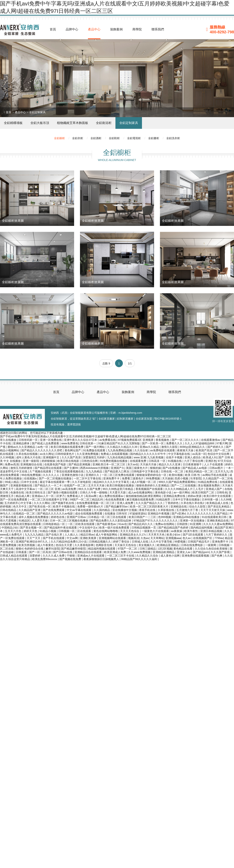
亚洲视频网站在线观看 (113, 538)
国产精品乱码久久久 (141, 524)
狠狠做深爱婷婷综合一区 (152, 475)
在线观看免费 (138, 461)
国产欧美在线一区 (40, 506)
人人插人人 (72, 535)
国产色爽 (217, 556)
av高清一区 (199, 454)
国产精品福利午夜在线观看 (61, 528)
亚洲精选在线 (179, 506)
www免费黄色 (70, 443)
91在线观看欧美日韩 (215, 517)
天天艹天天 (34, 538)
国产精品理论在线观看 (49, 468)
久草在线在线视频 (27, 454)
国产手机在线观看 (54, 538)
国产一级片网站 (96, 447)
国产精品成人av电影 (195, 468)
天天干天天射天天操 (213, 510)
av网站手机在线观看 (215, 475)
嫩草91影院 (53, 549)
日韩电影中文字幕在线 (145, 471)
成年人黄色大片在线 (29, 457)
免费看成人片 (75, 496)
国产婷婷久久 (216, 447)
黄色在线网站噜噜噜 (106, 531)
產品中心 (94, 29)
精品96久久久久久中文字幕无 (112, 482)
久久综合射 (142, 450)
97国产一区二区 (128, 549)
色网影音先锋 (104, 545)
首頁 (53, 29)
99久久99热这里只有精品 (118, 489)
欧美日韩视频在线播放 (121, 485)
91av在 (122, 524)
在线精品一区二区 (24, 514)
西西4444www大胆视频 (95, 468)
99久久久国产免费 (90, 489)
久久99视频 (7, 457)
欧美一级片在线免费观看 (115, 528)
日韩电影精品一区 (54, 524)
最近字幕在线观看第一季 (55, 482)
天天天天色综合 (130, 531)
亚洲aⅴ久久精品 (150, 447)
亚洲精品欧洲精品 (164, 552)
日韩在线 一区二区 (173, 471)
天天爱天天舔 (118, 492)
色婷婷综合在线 (34, 549)
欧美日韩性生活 (36, 492)
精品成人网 (23, 496)
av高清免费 (70, 489)
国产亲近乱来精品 (219, 506)
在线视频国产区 (203, 538)
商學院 (137, 29)
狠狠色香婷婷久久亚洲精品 (153, 485)
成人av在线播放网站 (141, 492)
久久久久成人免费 (54, 556)
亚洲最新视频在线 (22, 485)
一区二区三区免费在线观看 (118, 475)
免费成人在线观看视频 (115, 454)
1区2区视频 (165, 549)
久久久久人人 (51, 475)
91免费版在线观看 (94, 450)
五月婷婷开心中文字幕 (18, 503)
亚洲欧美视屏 (89, 538)
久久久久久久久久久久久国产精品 (208, 514)
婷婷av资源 (195, 496)
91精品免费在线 (208, 482)
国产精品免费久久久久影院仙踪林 (111, 521)
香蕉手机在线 (148, 510)
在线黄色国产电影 (56, 464)
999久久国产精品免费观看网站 (178, 482)
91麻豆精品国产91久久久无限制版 (119, 443)
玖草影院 (196, 478)
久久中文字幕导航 (162, 542)
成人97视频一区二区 (144, 482)
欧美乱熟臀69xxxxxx (45, 559)
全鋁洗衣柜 (173, 138)
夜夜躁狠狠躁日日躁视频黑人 (102, 559)
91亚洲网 (196, 524)
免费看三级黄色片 (133, 478)
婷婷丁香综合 (122, 542)
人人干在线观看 (214, 464)
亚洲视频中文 (51, 457)
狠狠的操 (155, 468)
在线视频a (31, 478)
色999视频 (165, 517)
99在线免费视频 (31, 475)
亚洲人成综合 (193, 457)
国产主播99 (71, 468)
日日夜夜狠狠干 (193, 464)
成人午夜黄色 (46, 545)
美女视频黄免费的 (209, 485)
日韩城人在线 (140, 542)
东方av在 (133, 464)
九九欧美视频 (156, 457)
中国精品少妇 (10, 528)
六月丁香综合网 (194, 461)
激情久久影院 (170, 447)
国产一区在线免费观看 (14, 499)
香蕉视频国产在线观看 (150, 489)
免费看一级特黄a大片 (91, 506)
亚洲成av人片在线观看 (91, 556)
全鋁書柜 (154, 138)
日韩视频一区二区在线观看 (75, 531)
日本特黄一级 (210, 499)
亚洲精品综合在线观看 (89, 552)
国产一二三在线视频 (184, 485)
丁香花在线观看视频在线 (69, 471)
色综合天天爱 (64, 545)
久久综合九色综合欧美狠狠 (212, 549)
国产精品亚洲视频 (80, 464)
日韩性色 (222, 492)
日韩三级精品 (148, 549)
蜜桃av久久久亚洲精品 (22, 447)
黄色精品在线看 (183, 549)
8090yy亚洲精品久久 (193, 447)
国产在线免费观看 (54, 510)
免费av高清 (12, 464)
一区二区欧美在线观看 (81, 524)
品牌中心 (72, 29)
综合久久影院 (198, 506)
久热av (145, 538)
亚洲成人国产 (214, 489)
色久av (187, 538)
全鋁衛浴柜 (104, 123)
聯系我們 (158, 29)
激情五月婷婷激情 (22, 468)
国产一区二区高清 (40, 552)
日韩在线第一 (88, 443)
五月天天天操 (97, 485)
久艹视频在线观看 (41, 471)
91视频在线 (175, 461)
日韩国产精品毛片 (199, 542)
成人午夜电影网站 (107, 535)
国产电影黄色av (107, 524)
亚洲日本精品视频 (212, 531)
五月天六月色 (13, 531)
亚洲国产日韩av (77, 517)
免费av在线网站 (165, 524)
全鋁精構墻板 (13, 123)
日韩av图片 (217, 468)
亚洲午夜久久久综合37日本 (81, 440)
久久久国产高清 (72, 457)
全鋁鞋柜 (114, 138)
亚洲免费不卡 (112, 478)
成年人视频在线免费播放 (34, 517)
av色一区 (43, 447)
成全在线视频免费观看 (89, 514)
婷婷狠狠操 (49, 461)
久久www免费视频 (140, 552)
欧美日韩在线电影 (69, 461)
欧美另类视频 (27, 545)
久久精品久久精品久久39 (123, 447)
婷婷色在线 (58, 517)
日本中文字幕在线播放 (186, 499)
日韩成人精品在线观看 (14, 556)
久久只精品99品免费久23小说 (69, 542)
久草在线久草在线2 (193, 503)
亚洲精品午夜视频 (159, 514)
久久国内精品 (102, 510)
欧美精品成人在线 (218, 503)
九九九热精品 (94, 471)
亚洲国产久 (118, 468)
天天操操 (168, 478)
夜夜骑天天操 (186, 450)
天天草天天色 (157, 535)
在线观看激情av (211, 440)
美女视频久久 (147, 545)
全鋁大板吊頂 (40, 123)
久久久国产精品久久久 (150, 503)
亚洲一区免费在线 (51, 440)
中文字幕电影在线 (179, 454)
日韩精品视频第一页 (144, 528)
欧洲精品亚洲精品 (168, 545)
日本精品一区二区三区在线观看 (108, 517)
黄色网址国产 (73, 450)
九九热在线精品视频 (120, 457)
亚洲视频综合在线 (32, 464)
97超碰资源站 (138, 514)
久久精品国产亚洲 (30, 510)
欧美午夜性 (191, 531)
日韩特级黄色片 (65, 454)
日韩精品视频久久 (100, 542)
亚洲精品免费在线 (175, 496)
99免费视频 (153, 478)
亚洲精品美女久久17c (133, 535)
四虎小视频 (182, 478)
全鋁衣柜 (78, 138)
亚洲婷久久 (93, 475)
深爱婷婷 (35, 556)
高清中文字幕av (26, 489)
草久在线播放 (9, 440)
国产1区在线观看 (193, 535)
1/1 (130, 363)
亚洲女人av (184, 552)
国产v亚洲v (178, 514)
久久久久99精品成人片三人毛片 (185, 489)
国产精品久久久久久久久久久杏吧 (42, 450)
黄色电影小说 (164, 492)
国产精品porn (201, 552)
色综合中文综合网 (219, 454)
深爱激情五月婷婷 (94, 457)
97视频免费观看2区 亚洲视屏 (136, 440)
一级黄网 (211, 545)
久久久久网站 (42, 503)
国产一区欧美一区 (153, 443)
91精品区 (24, 521)
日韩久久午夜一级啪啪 (94, 492)
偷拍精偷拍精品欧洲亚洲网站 (144, 496)
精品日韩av (87, 535)
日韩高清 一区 (157, 461)
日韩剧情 (183, 524)
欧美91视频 (176, 475)
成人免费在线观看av (112, 496)
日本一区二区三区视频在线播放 (69, 521)
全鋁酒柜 (96, 138)
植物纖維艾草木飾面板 (73, 123)
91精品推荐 (164, 499)
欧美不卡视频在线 (64, 506)
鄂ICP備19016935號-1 (168, 419)
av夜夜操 (177, 531)
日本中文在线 (30, 482)
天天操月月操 (149, 464)
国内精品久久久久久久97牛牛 (148, 454)
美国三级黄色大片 (137, 468)
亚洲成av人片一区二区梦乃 (49, 496)
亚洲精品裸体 (22, 443)
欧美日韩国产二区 (204, 492)
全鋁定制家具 (37, 112)
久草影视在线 (166, 510)
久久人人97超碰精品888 (200, 443)
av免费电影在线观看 (163, 450)
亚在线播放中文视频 (125, 510)
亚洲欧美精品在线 (218, 521)
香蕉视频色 (163, 440)
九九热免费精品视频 (120, 450)
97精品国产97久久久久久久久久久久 (156, 521)
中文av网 (73, 538)
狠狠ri (19, 549)
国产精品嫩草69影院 (74, 549)
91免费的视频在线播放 (114, 461)
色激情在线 (18, 492)
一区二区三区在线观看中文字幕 (49, 499)
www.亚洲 (140, 457)
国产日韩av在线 (63, 552)
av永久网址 (47, 454)
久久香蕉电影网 (84, 545)
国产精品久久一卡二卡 (49, 485)
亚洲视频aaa (173, 538)
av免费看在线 (108, 440)
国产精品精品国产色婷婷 (174, 528)
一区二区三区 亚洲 (49, 489)
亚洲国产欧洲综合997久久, (32, 542)
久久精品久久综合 (148, 556)
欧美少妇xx (174, 535)
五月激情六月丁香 (188, 510)
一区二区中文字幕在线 (88, 478)
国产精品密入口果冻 (117, 471)
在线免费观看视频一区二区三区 (96, 503)
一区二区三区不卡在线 (121, 556)
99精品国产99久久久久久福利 (140, 559)
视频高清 (134, 538)
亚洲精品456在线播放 (187, 517)
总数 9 (106, 363)
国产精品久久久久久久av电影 (55, 514)
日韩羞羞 (22, 552)
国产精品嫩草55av (117, 506)
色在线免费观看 (115, 499)
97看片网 (222, 443)
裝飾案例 (116, 29)
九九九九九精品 (35, 535)
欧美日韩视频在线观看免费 (67, 447)
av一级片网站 (182, 492)
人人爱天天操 (40, 521)
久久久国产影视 (221, 552)
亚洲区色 (211, 461)
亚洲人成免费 (125, 503)
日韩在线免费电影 (192, 545)
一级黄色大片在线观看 (156, 531)
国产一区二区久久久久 (186, 440)
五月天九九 (222, 471)
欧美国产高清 (204, 450)
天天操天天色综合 (126, 545)
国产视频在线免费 (71, 559)
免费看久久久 (175, 443)
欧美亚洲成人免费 (115, 552)
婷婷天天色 (31, 531)
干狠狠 (71, 556)
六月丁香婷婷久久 (217, 535)
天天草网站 (157, 538)
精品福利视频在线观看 (102, 549)
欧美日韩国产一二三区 (143, 517)
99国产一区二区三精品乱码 (87, 499)
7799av (219, 538)
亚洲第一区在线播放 (193, 521)
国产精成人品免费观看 (46, 443)
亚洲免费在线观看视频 (196, 556)
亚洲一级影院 (31, 461)
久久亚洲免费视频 (88, 454)
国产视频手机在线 (64, 503)
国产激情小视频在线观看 (63, 492)
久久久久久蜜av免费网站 (218, 524)
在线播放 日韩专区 (116, 514)
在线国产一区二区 (75, 485)
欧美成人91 (210, 457)
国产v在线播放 (172, 468)
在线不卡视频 (175, 457)
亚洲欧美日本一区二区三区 (109, 464)
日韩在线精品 (9, 510)
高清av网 (91, 496)
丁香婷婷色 (172, 503)
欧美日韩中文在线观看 (218, 496)
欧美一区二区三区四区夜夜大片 (150, 506)
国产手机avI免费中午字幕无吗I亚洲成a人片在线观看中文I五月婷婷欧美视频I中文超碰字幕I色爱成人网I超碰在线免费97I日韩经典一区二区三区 (86, 436)
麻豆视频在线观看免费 (141, 499)
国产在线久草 (54, 535)
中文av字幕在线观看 (79, 510)
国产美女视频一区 (31, 528)
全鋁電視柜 (134, 138)
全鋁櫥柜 (59, 138)
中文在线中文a (89, 528)
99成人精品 (12, 482)
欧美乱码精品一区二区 (200, 471)
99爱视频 (180, 542)
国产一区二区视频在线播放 (56, 478)
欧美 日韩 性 (193, 475)
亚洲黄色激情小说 (73, 475)
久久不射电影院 (82, 482)
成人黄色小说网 (170, 556)
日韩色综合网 (90, 461)
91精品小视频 (48, 531)
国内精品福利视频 (202, 528)
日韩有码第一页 (28, 440)
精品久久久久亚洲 (170, 464)
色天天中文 (20, 506)
